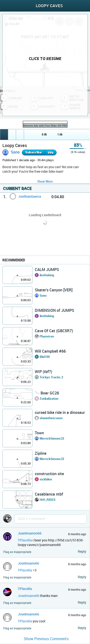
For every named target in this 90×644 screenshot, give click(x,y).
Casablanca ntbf (49, 494)
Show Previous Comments (46, 639)
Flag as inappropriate (17, 552)
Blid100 (45, 357)
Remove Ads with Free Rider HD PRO (45, 126)
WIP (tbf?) (43, 372)
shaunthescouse (51, 418)
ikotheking (47, 275)
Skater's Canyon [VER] (54, 290)
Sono (15, 152)
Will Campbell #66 (50, 351)
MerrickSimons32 (52, 438)
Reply (82, 551)
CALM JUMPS (47, 270)
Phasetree (47, 336)
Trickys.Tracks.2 (51, 377)
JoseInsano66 (28, 563)
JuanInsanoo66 (30, 533)
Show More (45, 181)
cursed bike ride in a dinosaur (60, 412)
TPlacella (25, 540)
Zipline (41, 453)
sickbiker (46, 479)
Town (39, 433)
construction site (49, 474)
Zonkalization (49, 399)
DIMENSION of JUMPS (54, 310)
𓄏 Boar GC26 (47, 393)
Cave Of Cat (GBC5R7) (54, 331)
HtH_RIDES (48, 500)
